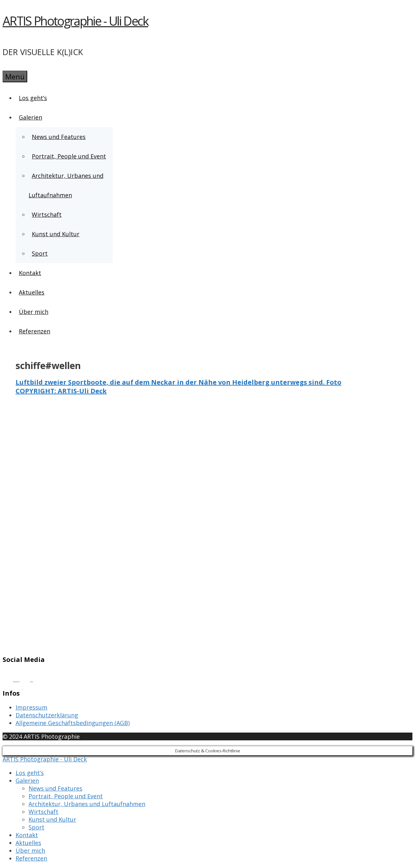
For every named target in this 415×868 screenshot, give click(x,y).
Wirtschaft (47, 214)
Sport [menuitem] (36, 827)
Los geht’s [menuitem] (30, 773)
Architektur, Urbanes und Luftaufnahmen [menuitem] (87, 804)
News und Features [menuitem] (55, 788)
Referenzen (35, 331)
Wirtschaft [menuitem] (43, 812)
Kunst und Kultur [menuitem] (52, 819)
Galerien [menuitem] (27, 781)
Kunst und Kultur (56, 234)
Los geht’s (33, 98)
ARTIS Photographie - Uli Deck (75, 21)
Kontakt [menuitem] (27, 835)
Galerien (31, 117)
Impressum (31, 707)
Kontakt (30, 273)
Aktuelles (32, 292)
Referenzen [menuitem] (31, 858)
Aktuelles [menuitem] (28, 843)
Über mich (34, 312)
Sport (40, 253)
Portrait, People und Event (69, 156)
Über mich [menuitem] (30, 851)
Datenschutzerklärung (47, 715)
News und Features (59, 137)
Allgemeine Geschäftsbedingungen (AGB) (73, 723)
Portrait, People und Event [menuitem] (66, 796)
